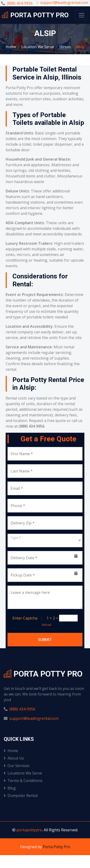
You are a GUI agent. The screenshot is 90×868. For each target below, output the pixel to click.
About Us (14, 758)
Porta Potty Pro (57, 847)
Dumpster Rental (21, 796)
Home (11, 47)
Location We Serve (38, 47)
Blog (10, 788)
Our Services (17, 766)
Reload (45, 625)
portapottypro (29, 830)
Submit (45, 640)
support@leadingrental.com (64, 3)
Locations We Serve (23, 773)
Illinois (65, 47)
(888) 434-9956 (20, 3)
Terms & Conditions (23, 781)
